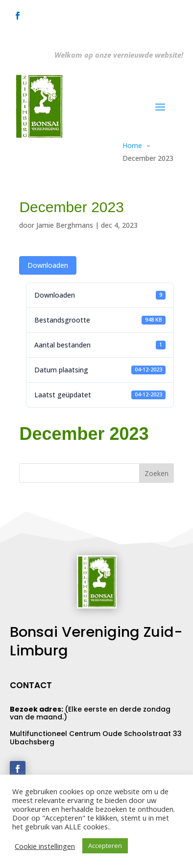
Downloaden (48, 265)
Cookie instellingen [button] (45, 846)
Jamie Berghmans (65, 225)
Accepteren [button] (105, 846)
